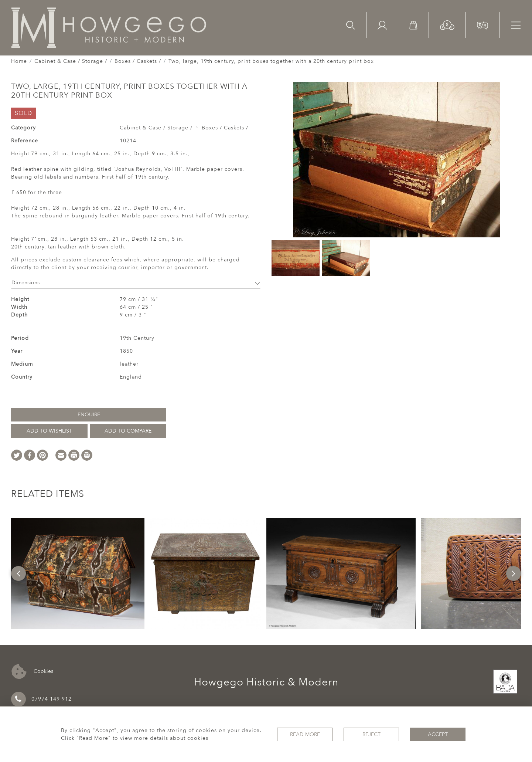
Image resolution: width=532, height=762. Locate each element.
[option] (78, 573)
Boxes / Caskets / (138, 61)
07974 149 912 (41, 699)
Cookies (32, 672)
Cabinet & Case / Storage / (71, 61)
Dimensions (136, 283)
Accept (438, 734)
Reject (371, 734)
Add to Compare (128, 431)
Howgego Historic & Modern (266, 682)
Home (19, 61)
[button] (447, 25)
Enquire (89, 415)
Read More (305, 734)
